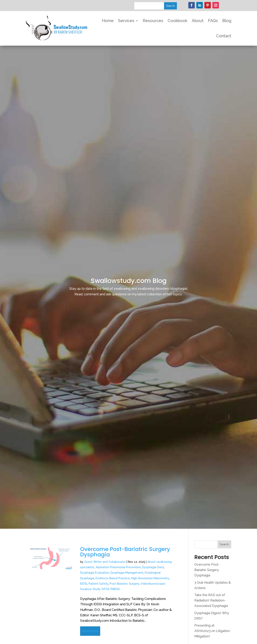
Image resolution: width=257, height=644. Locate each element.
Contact (224, 36)
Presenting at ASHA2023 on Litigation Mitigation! (212, 631)
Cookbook (177, 21)
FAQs (213, 21)
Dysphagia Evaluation (95, 573)
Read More (90, 631)
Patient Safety (98, 584)
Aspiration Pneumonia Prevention (118, 567)
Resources (153, 21)
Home (108, 21)
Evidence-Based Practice (113, 578)
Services (126, 21)
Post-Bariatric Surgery (124, 584)
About (198, 21)
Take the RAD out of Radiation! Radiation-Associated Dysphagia (211, 600)
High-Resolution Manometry (150, 578)
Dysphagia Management (127, 573)
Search (224, 544)
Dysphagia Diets (153, 567)
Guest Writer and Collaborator (105, 562)
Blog (227, 21)
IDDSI (84, 584)
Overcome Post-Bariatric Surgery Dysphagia (125, 552)
